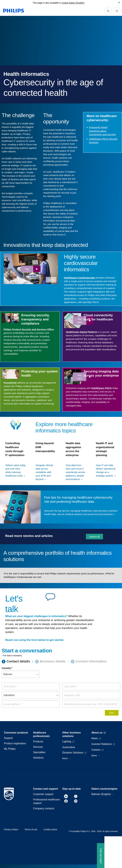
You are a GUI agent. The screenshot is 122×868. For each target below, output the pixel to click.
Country (6, 668)
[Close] (119, 3)
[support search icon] (108, 11)
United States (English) (73, 3)
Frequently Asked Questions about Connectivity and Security (102, 131)
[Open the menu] (117, 11)
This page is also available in (47, 3)
